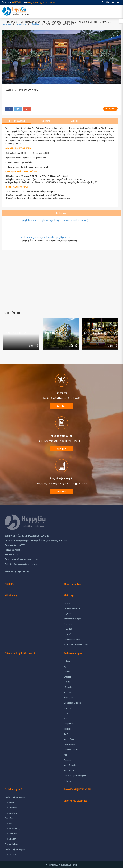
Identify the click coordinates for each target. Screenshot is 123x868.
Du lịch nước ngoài (53, 22)
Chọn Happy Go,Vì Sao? (76, 801)
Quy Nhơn (68, 614)
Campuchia (68, 724)
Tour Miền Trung (11, 808)
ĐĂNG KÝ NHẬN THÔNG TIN (78, 789)
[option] (22, 334)
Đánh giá (75, 121)
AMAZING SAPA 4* (52, 333)
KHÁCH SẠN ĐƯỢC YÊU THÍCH (76, 645)
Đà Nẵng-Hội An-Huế (72, 608)
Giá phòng (46, 121)
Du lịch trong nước (30, 22)
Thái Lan (67, 692)
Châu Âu (67, 661)
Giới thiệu (9, 584)
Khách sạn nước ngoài (73, 619)
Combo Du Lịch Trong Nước (16, 797)
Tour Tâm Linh (10, 854)
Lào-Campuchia (70, 744)
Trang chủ (12, 22)
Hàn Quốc (68, 687)
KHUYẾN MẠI (11, 595)
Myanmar (68, 708)
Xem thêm (62, 406)
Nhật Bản (67, 682)
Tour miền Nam (11, 813)
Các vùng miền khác (72, 640)
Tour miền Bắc (10, 803)
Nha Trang (68, 624)
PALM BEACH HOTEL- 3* (15, 333)
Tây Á (66, 734)
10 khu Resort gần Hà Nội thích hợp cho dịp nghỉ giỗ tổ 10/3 (46, 237)
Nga (65, 755)
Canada (67, 672)
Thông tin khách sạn (17, 121)
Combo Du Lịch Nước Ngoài (75, 776)
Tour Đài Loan (69, 770)
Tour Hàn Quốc (70, 765)
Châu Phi (67, 677)
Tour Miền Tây (10, 839)
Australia (67, 760)
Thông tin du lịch (88, 22)
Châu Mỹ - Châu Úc (71, 750)
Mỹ (65, 666)
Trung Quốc (68, 698)
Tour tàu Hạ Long (11, 844)
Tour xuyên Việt (11, 834)
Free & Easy (9, 818)
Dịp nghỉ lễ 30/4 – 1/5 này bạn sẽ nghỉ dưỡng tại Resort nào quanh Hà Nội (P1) (54, 220)
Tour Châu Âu (69, 739)
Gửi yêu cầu (110, 109)
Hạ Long (67, 603)
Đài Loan (67, 718)
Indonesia (68, 729)
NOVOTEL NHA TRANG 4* (95, 333)
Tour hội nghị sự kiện (13, 828)
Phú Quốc (68, 634)
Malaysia (67, 781)
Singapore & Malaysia (72, 703)
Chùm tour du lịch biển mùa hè (20, 653)
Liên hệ (11, 35)
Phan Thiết (68, 629)
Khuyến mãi (106, 22)
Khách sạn (71, 22)
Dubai (66, 713)
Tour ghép (9, 823)
